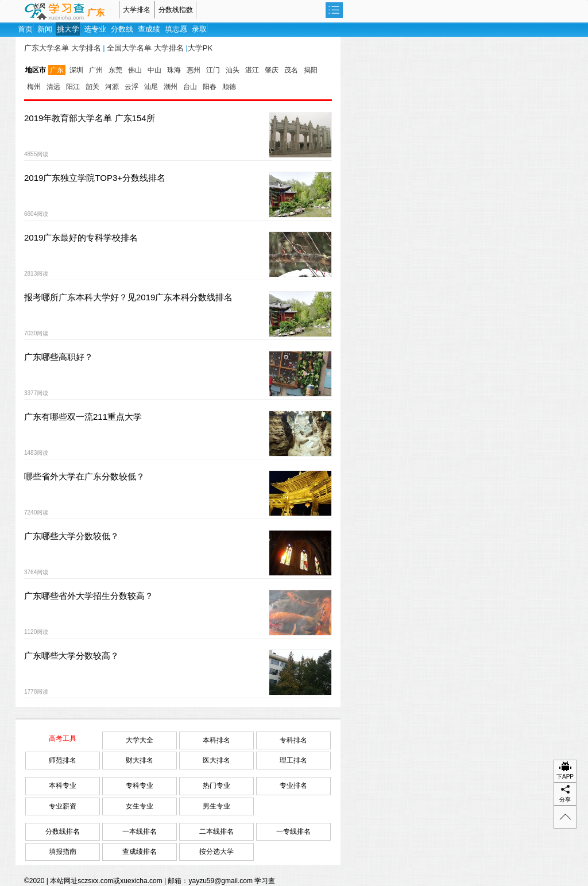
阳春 (210, 87)
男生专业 (216, 806)
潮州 (171, 87)
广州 (96, 70)
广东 (96, 13)
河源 (112, 87)
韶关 (92, 87)
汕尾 (151, 87)
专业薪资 (63, 806)
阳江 (73, 87)
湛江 (252, 70)
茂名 (291, 70)
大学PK (200, 48)
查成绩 (149, 29)
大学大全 (140, 740)
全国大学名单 (129, 48)
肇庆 (272, 70)
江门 (213, 70)
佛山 (135, 70)
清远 (53, 87)
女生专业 (140, 806)
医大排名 (216, 760)
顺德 (229, 87)
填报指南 (63, 852)
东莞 (115, 70)
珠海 (174, 70)
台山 (190, 87)
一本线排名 (140, 831)
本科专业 (63, 786)
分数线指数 (176, 10)
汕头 (233, 70)
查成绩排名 (140, 852)
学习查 (265, 881)
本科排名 (216, 740)
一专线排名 (293, 831)
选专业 (95, 29)
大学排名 (137, 10)
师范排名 (63, 760)
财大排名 (140, 760)
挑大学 (68, 29)
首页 (25, 29)
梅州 (34, 87)
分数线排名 (63, 831)
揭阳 (311, 70)
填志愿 (176, 29)
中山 (154, 70)
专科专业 (140, 786)
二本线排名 (216, 831)
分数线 (122, 29)
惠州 (194, 70)
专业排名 (293, 786)
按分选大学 (216, 852)
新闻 (45, 29)
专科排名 (293, 740)
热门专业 (216, 786)
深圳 (76, 70)
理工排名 (293, 760)
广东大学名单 (47, 48)
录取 (199, 29)
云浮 (131, 87)
